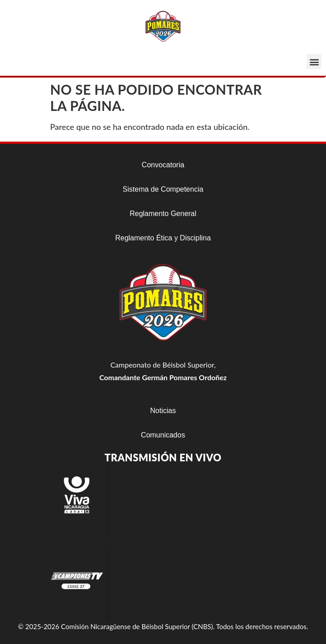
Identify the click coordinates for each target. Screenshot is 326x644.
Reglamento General (163, 214)
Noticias (163, 411)
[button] (314, 62)
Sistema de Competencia (163, 189)
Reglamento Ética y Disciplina (163, 238)
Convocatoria (163, 165)
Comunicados (163, 435)
